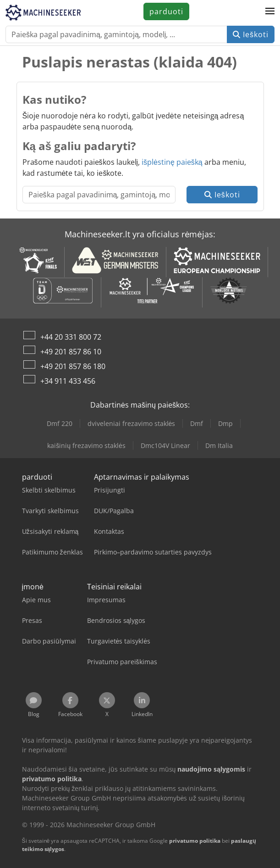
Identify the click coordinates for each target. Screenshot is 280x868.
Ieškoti (251, 34)
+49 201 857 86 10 (71, 352)
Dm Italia (219, 445)
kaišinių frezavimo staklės (86, 445)
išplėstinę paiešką (172, 162)
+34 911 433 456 (68, 381)
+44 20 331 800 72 (71, 337)
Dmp (225, 423)
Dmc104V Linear (165, 445)
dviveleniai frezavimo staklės (132, 423)
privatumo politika (195, 841)
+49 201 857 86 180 (73, 366)
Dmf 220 (60, 423)
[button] (270, 11)
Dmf (197, 423)
